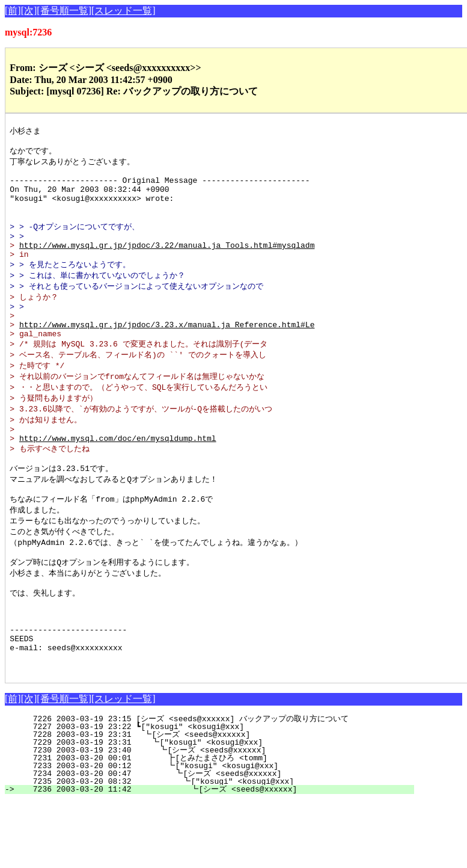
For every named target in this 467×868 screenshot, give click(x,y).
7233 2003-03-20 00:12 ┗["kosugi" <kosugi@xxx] (219, 833)
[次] (29, 11)
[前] (13, 11)
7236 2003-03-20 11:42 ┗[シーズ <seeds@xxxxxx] (215, 856)
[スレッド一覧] (124, 11)
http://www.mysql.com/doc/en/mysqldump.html (118, 476)
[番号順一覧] (64, 11)
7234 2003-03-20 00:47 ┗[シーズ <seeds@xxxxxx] (216, 840)
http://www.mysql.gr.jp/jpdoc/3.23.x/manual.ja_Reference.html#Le (167, 352)
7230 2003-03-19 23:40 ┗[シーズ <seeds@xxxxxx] (218, 817)
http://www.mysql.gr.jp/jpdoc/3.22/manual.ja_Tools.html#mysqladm (167, 263)
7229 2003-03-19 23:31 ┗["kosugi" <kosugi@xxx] (221, 809)
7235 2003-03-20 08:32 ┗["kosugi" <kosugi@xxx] (218, 848)
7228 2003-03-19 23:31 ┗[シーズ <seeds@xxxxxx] (219, 801)
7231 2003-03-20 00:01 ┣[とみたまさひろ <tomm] (214, 825)
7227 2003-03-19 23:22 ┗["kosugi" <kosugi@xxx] (223, 793)
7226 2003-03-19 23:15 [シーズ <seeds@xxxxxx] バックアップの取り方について (212, 786)
